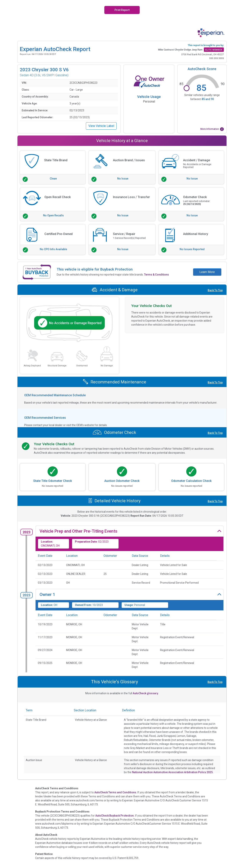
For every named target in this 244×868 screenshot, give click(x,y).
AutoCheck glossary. (146, 693)
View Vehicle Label (101, 126)
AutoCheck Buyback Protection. (115, 816)
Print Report (122, 10)
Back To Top (215, 290)
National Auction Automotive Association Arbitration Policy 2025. (173, 772)
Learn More (207, 272)
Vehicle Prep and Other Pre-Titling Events (78, 531)
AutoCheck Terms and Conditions (115, 792)
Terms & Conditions (156, 275)
